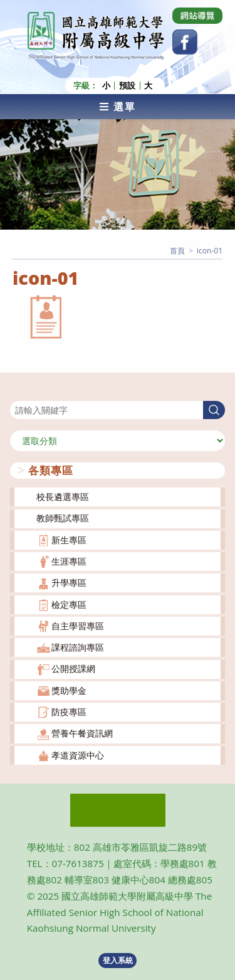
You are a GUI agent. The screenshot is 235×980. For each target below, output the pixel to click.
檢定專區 (69, 605)
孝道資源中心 (78, 755)
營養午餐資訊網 (82, 733)
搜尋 (19, 393)
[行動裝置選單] (118, 107)
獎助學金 (69, 690)
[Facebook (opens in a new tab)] (185, 42)
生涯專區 (69, 561)
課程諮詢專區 (78, 647)
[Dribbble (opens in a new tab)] (197, 16)
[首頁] (177, 251)
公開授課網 (73, 668)
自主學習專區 (78, 626)
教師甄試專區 (63, 518)
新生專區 (69, 540)
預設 (127, 86)
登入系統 (118, 960)
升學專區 (69, 583)
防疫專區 (69, 712)
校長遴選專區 (63, 497)
